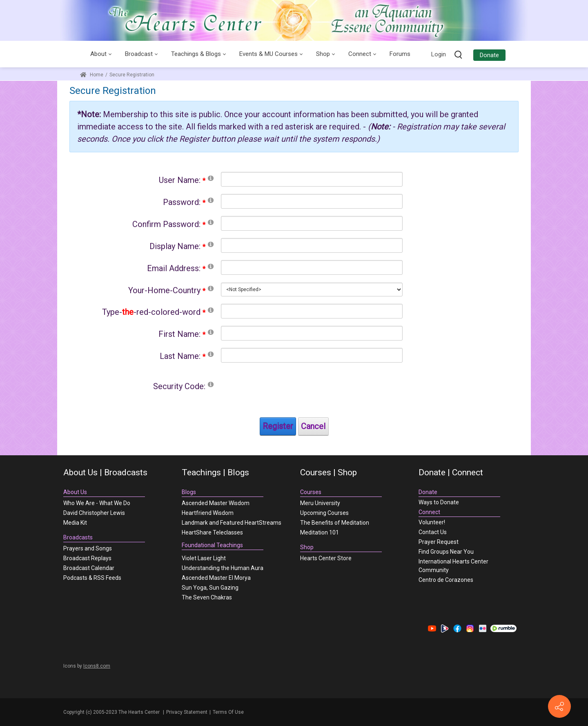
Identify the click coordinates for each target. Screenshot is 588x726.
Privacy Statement (187, 712)
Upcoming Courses (324, 513)
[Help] (211, 178)
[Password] (312, 201)
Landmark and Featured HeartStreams (232, 523)
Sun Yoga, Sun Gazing (210, 588)
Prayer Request (439, 542)
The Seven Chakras (207, 597)
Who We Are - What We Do (97, 503)
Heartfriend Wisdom (208, 513)
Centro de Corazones (446, 580)
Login (439, 54)
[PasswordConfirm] (312, 223)
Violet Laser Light (204, 558)
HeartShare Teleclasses (212, 532)
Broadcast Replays (87, 558)
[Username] (312, 179)
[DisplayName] (312, 245)
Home (92, 75)
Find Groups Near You (446, 552)
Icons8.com (97, 666)
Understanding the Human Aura (223, 568)
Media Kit (75, 523)
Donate (489, 55)
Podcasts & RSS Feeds (92, 578)
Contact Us (433, 532)
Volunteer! (432, 522)
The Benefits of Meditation (335, 523)
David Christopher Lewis (94, 513)
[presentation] (283, 394)
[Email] (312, 267)
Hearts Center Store (326, 558)
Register (278, 426)
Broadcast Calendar (89, 568)
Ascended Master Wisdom (216, 503)
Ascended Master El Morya (216, 578)
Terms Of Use (228, 712)
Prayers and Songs (88, 548)
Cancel (313, 426)
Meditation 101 (320, 532)
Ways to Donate (439, 502)
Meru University (320, 503)
